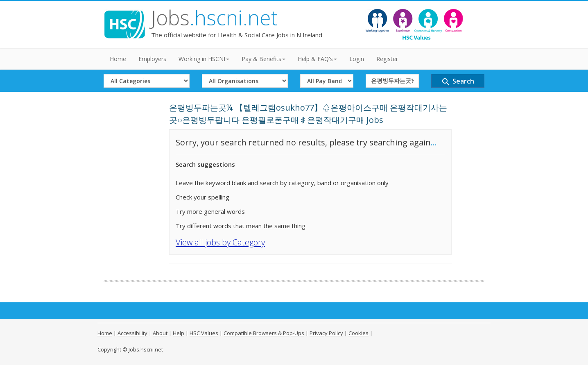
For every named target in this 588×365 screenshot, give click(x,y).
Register (387, 59)
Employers (152, 59)
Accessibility (132, 333)
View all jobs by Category (220, 242)
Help (179, 333)
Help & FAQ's (317, 59)
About (160, 333)
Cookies (358, 333)
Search (458, 82)
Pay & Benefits (263, 59)
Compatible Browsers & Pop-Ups (264, 333)
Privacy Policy (326, 333)
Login (357, 59)
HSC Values (204, 333)
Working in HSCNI (204, 59)
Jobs (214, 18)
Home (118, 59)
